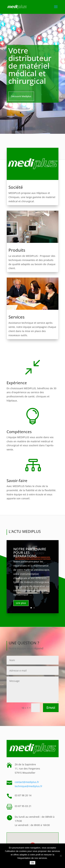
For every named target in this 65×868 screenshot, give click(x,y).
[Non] (61, 856)
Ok (32, 863)
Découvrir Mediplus (21, 96)
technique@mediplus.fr (29, 786)
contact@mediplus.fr (27, 782)
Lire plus (21, 603)
